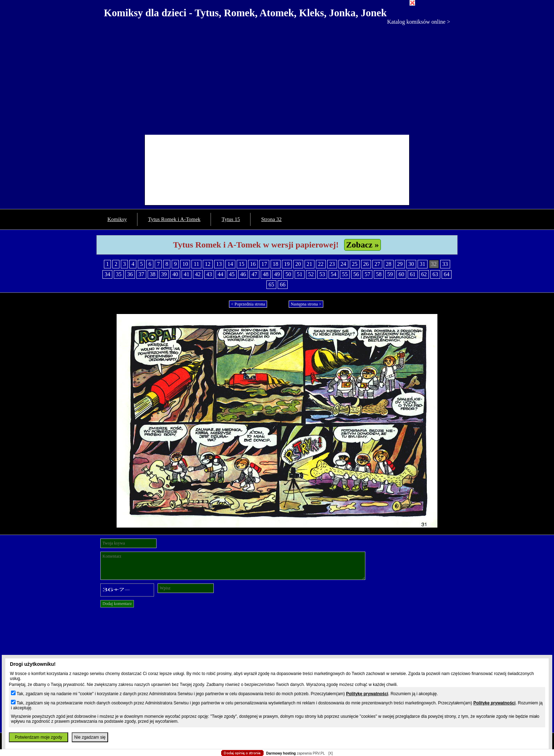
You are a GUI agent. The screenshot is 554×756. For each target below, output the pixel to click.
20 (298, 264)
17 (264, 264)
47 (254, 274)
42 (198, 274)
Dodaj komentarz (117, 604)
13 (219, 264)
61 (413, 274)
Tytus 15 (231, 219)
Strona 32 (271, 219)
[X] (330, 753)
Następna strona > (306, 304)
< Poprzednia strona (248, 304)
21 (310, 264)
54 (334, 274)
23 (332, 264)
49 (277, 274)
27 (377, 264)
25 (355, 264)
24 (343, 264)
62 (424, 274)
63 (435, 274)
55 (345, 274)
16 (253, 264)
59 (390, 274)
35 (119, 274)
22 (321, 264)
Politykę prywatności (367, 694)
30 (411, 264)
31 (423, 264)
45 (232, 274)
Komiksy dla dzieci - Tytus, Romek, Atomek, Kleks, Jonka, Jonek (245, 13)
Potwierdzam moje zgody (39, 737)
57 (367, 274)
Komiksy (117, 219)
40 (175, 274)
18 (276, 264)
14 (230, 264)
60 (401, 274)
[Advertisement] (277, 78)
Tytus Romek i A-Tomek (174, 219)
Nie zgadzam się (90, 737)
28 (389, 264)
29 (400, 264)
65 (271, 284)
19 (287, 264)
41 (187, 274)
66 (283, 284)
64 (447, 274)
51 (300, 274)
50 (288, 274)
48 (266, 274)
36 (130, 274)
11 (196, 264)
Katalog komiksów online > (419, 22)
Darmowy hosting (281, 753)
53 (322, 274)
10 (185, 264)
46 (243, 274)
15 (242, 264)
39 (164, 274)
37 (141, 274)
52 (311, 274)
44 (220, 274)
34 (107, 274)
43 (209, 274)
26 (366, 264)
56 (356, 274)
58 (379, 274)
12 (208, 264)
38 (153, 274)
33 (445, 264)
